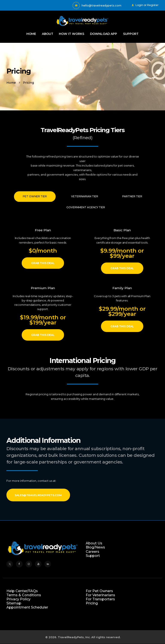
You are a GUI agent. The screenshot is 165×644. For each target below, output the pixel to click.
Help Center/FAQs (22, 591)
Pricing (92, 603)
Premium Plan (43, 288)
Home (11, 83)
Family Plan (122, 288)
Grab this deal (43, 263)
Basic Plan (122, 230)
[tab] (35, 197)
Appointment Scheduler (27, 607)
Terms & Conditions (24, 595)
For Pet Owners (99, 591)
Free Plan (43, 230)
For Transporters (100, 599)
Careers (92, 552)
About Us (94, 543)
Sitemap (14, 603)
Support (93, 556)
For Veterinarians (100, 595)
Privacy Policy (18, 599)
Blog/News (95, 547)
